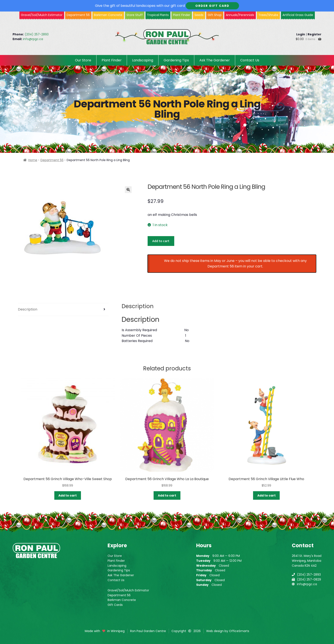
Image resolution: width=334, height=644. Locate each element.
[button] (128, 190)
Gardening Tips (176, 60)
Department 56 (78, 15)
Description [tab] (28, 309)
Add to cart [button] (68, 495)
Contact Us (250, 60)
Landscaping (143, 60)
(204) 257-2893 (37, 34)
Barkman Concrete (122, 600)
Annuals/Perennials (240, 15)
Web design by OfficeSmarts (228, 631)
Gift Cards (115, 605)
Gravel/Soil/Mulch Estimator (128, 590)
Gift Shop (215, 15)
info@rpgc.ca (33, 39)
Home (33, 160)
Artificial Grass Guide (298, 15)
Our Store (83, 60)
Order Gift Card (212, 6)
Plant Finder (182, 15)
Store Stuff (135, 15)
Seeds (199, 15)
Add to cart (161, 241)
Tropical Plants (158, 15)
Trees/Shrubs (268, 15)
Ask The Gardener (215, 60)
